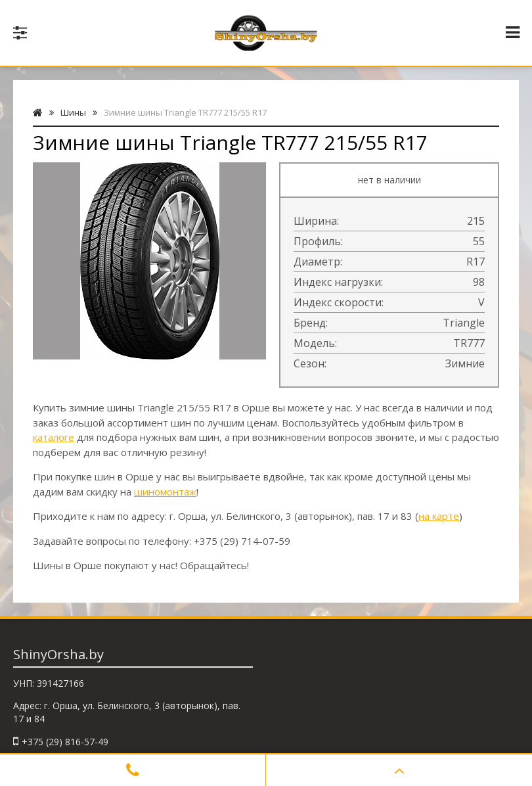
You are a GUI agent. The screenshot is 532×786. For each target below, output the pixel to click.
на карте (439, 516)
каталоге (54, 437)
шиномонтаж (165, 492)
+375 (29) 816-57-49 (65, 742)
